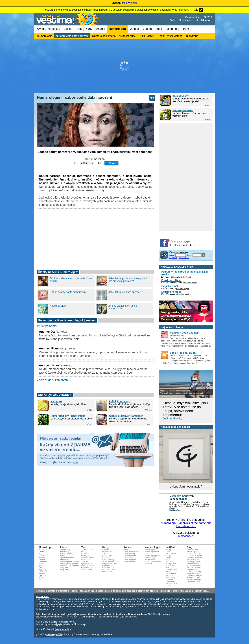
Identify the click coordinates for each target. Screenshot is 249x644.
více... (208, 105)
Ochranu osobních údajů (196, 591)
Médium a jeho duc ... (195, 564)
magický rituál (169, 286)
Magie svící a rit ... (194, 570)
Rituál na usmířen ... (195, 566)
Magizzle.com (130, 3)
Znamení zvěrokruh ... (196, 558)
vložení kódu (184, 258)
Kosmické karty (181, 96)
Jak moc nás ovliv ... (195, 568)
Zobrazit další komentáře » (54, 380)
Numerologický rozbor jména (68, 416)
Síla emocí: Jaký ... (194, 577)
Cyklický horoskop (194, 572)
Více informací (180, 10)
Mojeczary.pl (186, 536)
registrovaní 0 (63, 629)
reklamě (74, 591)
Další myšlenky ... (174, 418)
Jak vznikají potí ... (194, 560)
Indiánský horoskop (183, 110)
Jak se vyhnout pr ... (195, 579)
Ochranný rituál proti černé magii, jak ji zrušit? (184, 273)
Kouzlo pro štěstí (171, 280)
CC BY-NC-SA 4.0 (72, 617)
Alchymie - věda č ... (195, 574)
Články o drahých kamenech (126, 416)
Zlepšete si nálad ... (195, 581)
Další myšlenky (176, 510)
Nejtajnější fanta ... (194, 562)
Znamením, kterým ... (195, 576)
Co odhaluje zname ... (196, 556)
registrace (173, 258)
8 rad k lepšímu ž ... (195, 552)
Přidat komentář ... (49, 326)
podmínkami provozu (148, 591)
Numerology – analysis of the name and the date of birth (186, 525)
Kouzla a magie (185, 277)
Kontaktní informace (46, 591)
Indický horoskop (120, 401)
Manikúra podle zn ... (195, 550)
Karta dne (56, 401)
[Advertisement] (125, 66)
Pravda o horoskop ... (195, 554)
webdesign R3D (54, 634)
